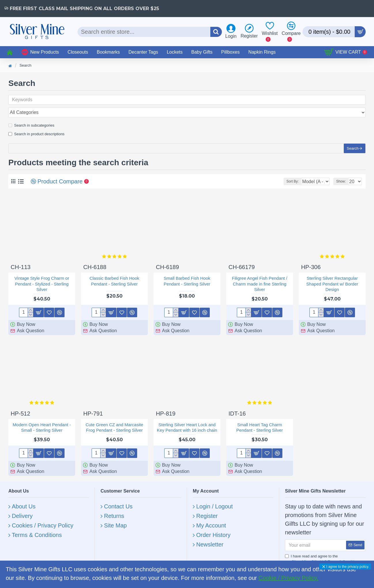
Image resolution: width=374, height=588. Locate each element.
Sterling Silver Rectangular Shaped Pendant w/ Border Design (332, 277)
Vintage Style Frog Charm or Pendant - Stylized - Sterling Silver (42, 277)
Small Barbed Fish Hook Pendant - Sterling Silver (187, 274)
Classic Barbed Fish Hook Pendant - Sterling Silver (115, 274)
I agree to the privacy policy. (348, 567)
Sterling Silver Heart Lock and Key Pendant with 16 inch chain (187, 420)
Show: (341, 174)
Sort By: (277, 174)
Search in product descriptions (36, 121)
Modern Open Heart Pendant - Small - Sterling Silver (42, 420)
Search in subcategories (31, 113)
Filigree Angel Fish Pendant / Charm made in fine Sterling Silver (260, 277)
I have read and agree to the (323, 552)
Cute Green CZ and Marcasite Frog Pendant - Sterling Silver (114, 420)
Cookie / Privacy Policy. (288, 578)
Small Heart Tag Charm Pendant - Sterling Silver (260, 420)
